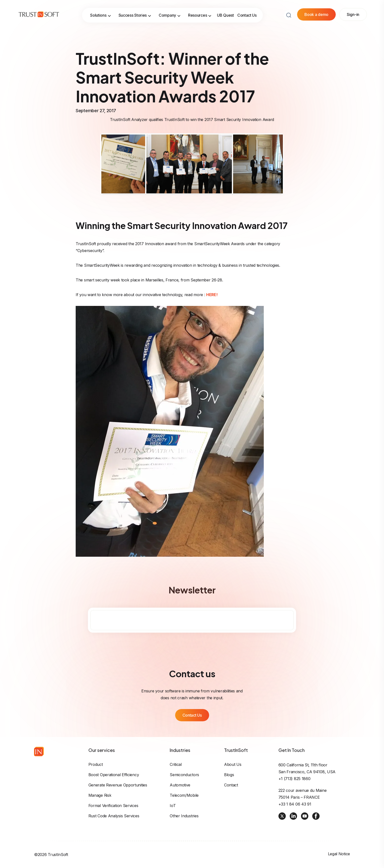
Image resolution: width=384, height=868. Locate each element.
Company (170, 15)
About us (233, 764)
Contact (231, 785)
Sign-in (353, 14)
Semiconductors (184, 775)
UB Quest (225, 15)
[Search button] (289, 15)
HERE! (212, 295)
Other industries (184, 816)
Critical (176, 764)
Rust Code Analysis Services (114, 816)
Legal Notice (339, 854)
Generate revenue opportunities (118, 785)
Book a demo (316, 14)
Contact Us (247, 15)
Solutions (101, 15)
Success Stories (135, 15)
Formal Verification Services (113, 806)
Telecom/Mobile (184, 795)
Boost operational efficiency (114, 775)
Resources (200, 15)
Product (96, 764)
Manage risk (100, 795)
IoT (173, 806)
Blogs (229, 775)
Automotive (180, 785)
